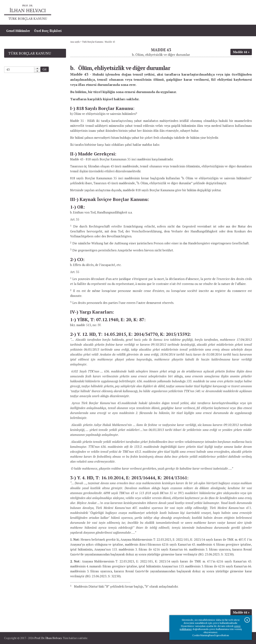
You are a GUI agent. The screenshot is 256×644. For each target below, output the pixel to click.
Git (45, 69)
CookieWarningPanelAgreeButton (211, 635)
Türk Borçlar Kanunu (93, 42)
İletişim (244, 12)
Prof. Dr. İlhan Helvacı (48, 638)
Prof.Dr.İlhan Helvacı (219, 12)
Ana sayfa (192, 12)
